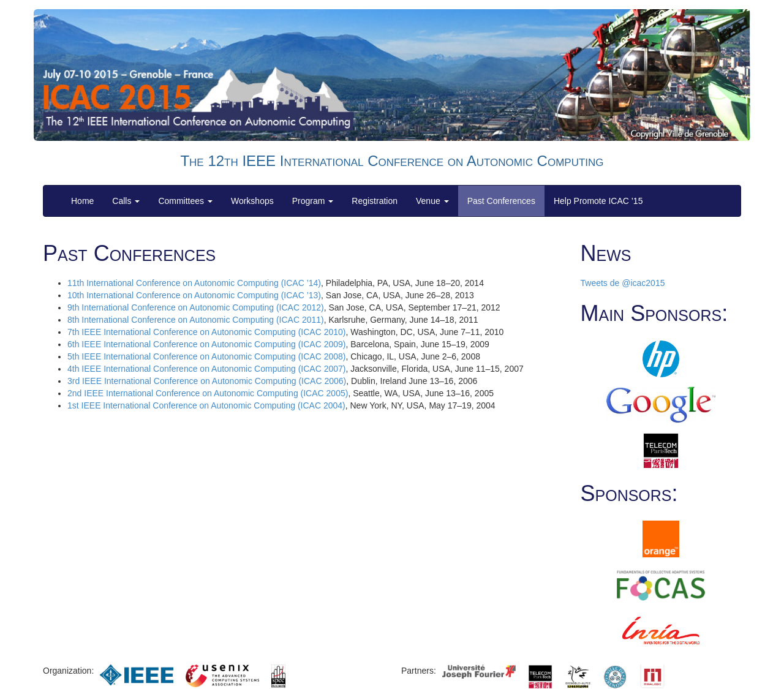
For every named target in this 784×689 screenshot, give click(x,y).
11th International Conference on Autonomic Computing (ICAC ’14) (194, 283)
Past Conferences (501, 201)
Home (82, 201)
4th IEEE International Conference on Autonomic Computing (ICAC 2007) (206, 369)
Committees (185, 201)
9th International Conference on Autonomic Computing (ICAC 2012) (196, 307)
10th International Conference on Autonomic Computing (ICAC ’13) (194, 295)
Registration (375, 201)
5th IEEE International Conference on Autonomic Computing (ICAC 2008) (206, 356)
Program (313, 201)
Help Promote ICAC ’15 (598, 201)
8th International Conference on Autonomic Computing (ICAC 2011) (196, 320)
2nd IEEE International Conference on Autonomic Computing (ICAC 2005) (208, 393)
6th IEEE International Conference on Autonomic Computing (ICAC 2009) (206, 344)
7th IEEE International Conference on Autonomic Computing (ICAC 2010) (206, 332)
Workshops (252, 201)
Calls (126, 201)
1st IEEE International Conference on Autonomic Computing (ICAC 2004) (206, 405)
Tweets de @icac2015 (623, 283)
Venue (432, 201)
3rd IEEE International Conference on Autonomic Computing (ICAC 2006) (207, 381)
